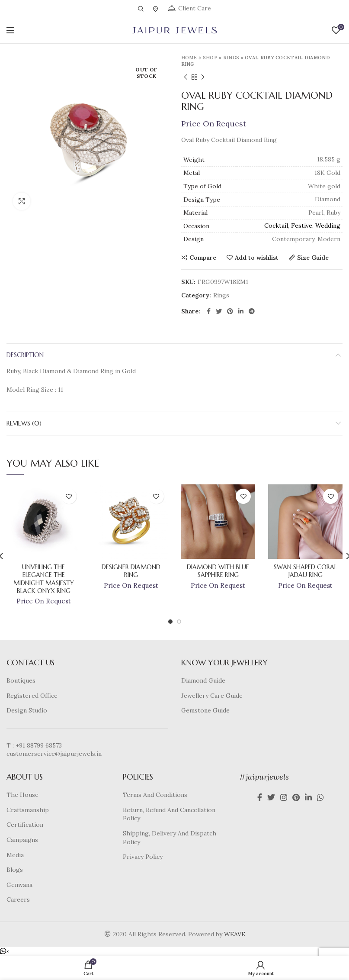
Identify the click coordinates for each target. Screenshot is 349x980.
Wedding (328, 226)
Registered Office (32, 696)
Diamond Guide (203, 680)
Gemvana (19, 885)
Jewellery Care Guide (212, 696)
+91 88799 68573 (39, 745)
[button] (5, 951)
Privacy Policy (143, 857)
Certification (25, 825)
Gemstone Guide (205, 710)
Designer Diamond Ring (131, 571)
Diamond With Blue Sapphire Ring (218, 571)
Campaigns (22, 840)
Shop (210, 58)
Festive (302, 226)
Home (189, 58)
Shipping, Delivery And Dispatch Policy (170, 838)
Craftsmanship (28, 810)
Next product (203, 77)
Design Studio (27, 710)
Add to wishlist (257, 258)
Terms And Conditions (155, 795)
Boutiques (21, 680)
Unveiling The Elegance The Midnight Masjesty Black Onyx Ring (44, 579)
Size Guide (313, 258)
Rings (231, 58)
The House (22, 795)
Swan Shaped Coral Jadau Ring (305, 571)
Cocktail (276, 226)
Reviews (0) (24, 423)
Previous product (186, 77)
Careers (18, 899)
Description (25, 355)
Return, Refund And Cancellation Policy (169, 814)
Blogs (15, 870)
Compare (203, 258)
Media (15, 855)
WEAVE (235, 934)
